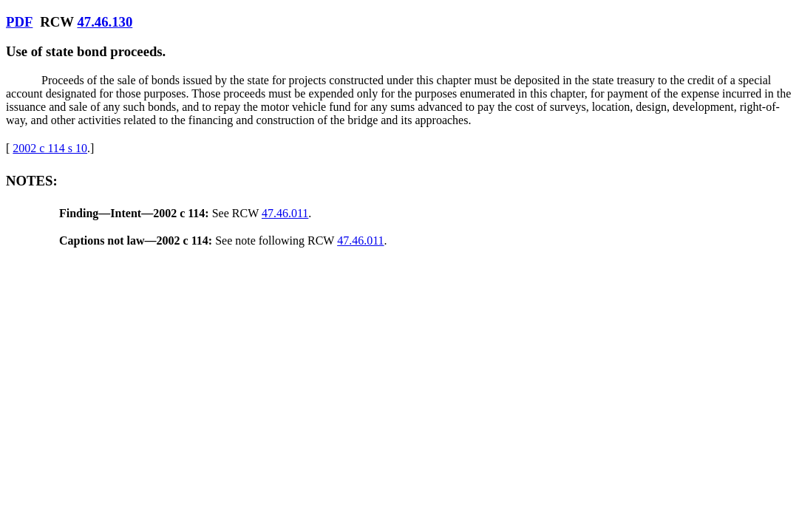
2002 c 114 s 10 (50, 148)
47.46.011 (285, 213)
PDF (19, 22)
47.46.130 (105, 22)
